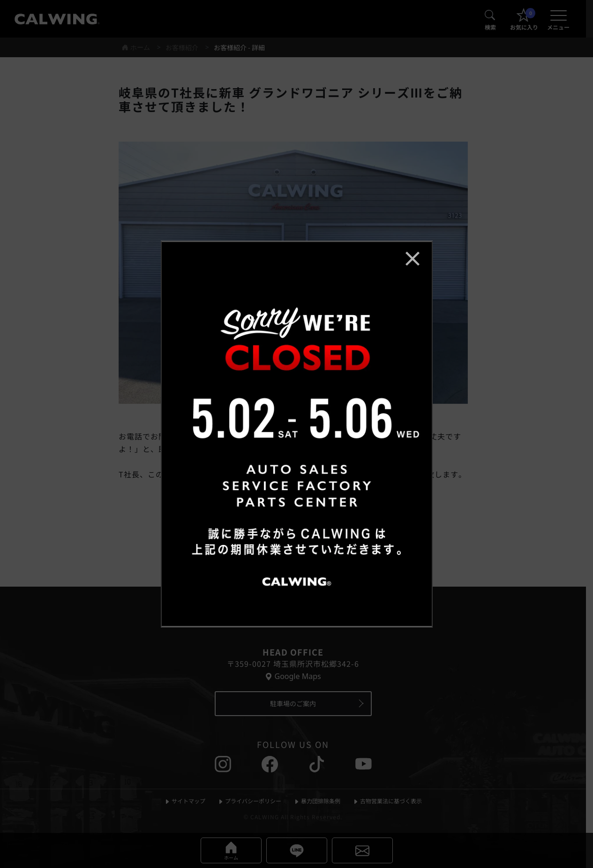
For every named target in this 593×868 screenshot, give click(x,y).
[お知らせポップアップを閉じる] (413, 258)
